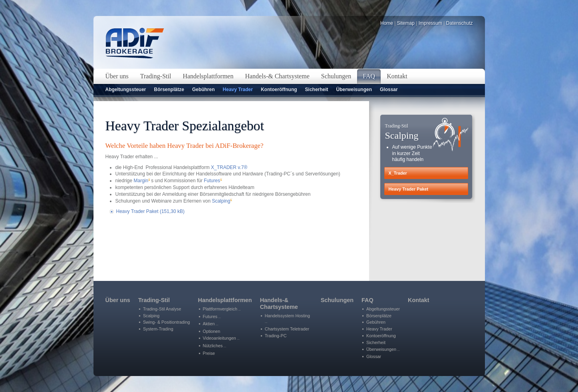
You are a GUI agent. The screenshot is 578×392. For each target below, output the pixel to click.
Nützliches (215, 346)
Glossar (389, 90)
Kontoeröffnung (279, 90)
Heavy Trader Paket (150, 211)
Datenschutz (460, 23)
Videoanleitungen (221, 338)
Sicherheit (317, 90)
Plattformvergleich (222, 309)
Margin (141, 181)
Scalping (221, 201)
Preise (209, 353)
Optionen (212, 331)
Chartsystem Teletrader (287, 329)
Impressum (430, 23)
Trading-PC (276, 336)
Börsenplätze (169, 90)
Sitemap (406, 23)
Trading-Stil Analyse (162, 309)
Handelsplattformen (225, 300)
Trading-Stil (154, 300)
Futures (212, 181)
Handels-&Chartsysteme (279, 303)
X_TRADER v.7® (229, 167)
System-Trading (158, 329)
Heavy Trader (238, 90)
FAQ (367, 300)
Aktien (211, 324)
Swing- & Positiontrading (167, 322)
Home (387, 23)
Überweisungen (354, 90)
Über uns (118, 300)
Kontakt (419, 300)
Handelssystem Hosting (287, 319)
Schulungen (337, 300)
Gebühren (204, 90)
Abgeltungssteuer (126, 90)
